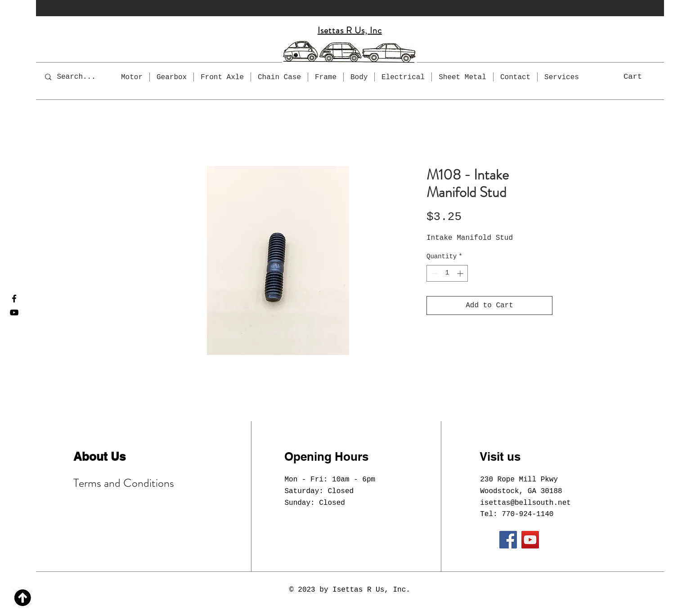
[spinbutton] (447, 273)
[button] (642, 76)
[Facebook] (14, 299)
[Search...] (83, 77)
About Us (99, 456)
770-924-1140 (527, 514)
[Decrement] (433, 273)
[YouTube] (14, 312)
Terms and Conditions (124, 483)
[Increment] (461, 273)
